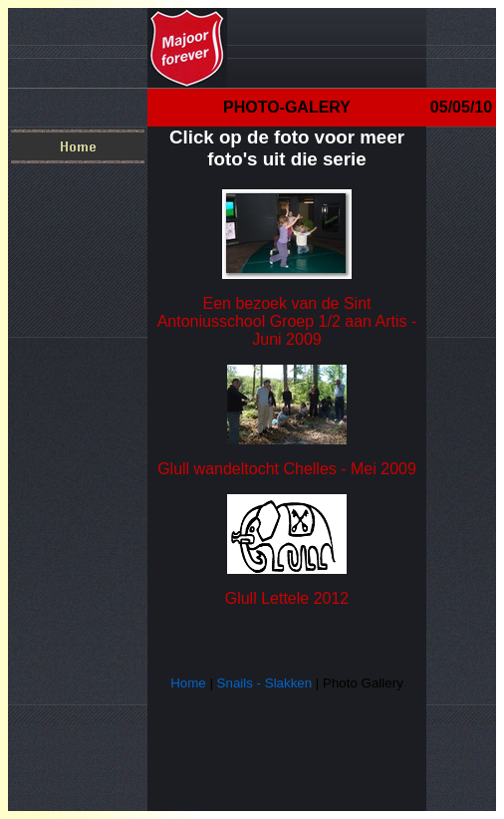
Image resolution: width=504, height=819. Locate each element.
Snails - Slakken (265, 683)
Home (188, 683)
